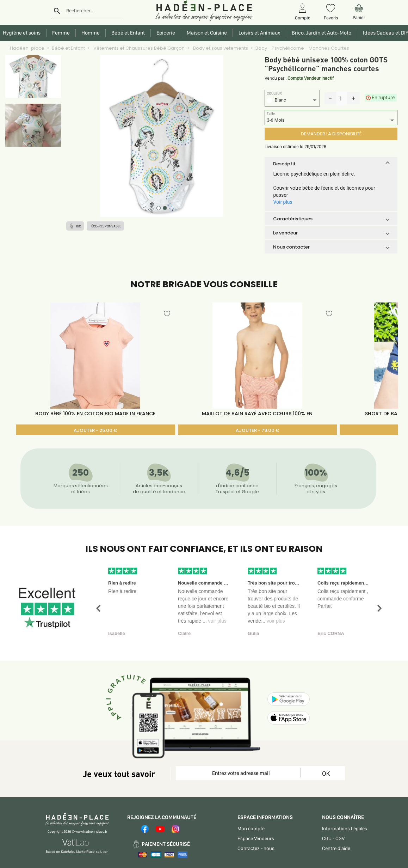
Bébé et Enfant (68, 48)
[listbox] (292, 101)
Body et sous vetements (220, 48)
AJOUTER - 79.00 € (257, 430)
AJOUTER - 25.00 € (95, 430)
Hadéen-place (27, 48)
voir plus (217, 621)
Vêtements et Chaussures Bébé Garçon (138, 48)
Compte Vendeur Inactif (311, 78)
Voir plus (283, 202)
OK (326, 773)
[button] (331, 164)
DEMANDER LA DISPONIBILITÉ (331, 134)
